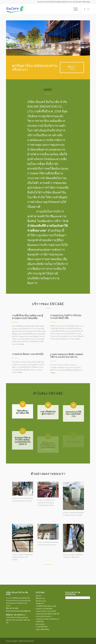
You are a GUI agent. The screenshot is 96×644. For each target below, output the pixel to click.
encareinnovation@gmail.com (22, 611)
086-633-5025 (11, 620)
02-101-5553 (14, 608)
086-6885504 (18, 615)
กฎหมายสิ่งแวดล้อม (42, 629)
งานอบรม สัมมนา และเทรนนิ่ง (46, 611)
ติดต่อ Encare (40, 598)
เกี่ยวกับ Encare (41, 601)
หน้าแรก (39, 596)
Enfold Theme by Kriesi (26, 641)
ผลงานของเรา (40, 624)
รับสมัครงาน (40, 603)
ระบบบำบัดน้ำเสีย (42, 627)
